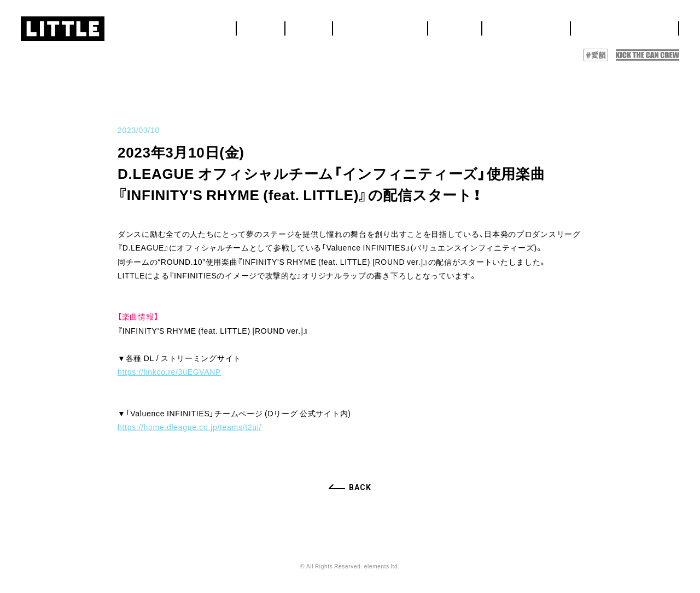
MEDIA (512, 25)
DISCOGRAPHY (639, 25)
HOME (366, 25)
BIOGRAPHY (565, 25)
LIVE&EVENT (457, 25)
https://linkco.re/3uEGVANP (169, 371)
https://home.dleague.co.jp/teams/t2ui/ (189, 427)
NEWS (403, 25)
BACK (360, 487)
